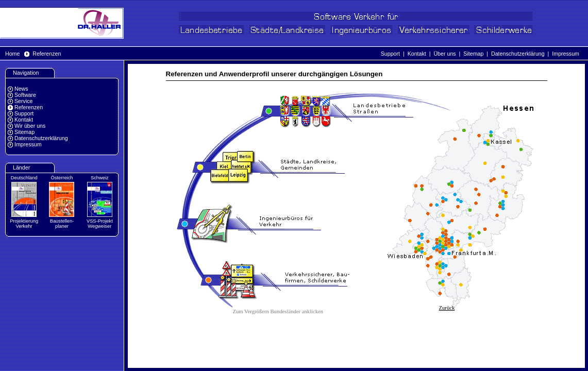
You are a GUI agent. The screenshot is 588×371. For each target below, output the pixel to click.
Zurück (447, 308)
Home (12, 54)
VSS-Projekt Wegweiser (100, 224)
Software (25, 95)
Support (390, 54)
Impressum (566, 54)
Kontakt (417, 54)
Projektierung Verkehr (24, 224)
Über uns (444, 54)
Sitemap (473, 54)
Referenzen (47, 54)
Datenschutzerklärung (518, 54)
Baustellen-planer (62, 224)
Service (24, 101)
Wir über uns (30, 126)
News (21, 89)
